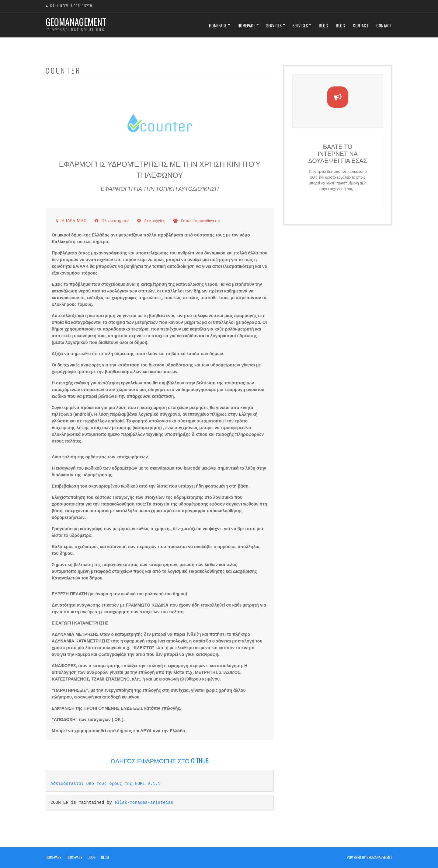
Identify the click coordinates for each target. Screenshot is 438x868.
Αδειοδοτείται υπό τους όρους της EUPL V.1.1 (105, 784)
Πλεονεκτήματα (115, 221)
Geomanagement (76, 22)
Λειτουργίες (154, 221)
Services (274, 25)
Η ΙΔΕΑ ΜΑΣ (74, 221)
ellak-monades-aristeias (144, 802)
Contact (361, 25)
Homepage (218, 25)
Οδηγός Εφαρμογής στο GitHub (160, 761)
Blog (323, 25)
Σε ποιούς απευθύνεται (200, 221)
